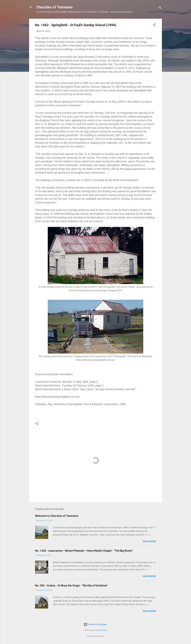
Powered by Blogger (96, 624)
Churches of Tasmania (54, 7)
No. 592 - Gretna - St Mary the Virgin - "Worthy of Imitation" (71, 585)
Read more (149, 541)
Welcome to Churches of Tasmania (57, 516)
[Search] (160, 8)
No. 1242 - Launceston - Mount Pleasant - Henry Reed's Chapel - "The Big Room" (84, 551)
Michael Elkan (102, 630)
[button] (154, 25)
